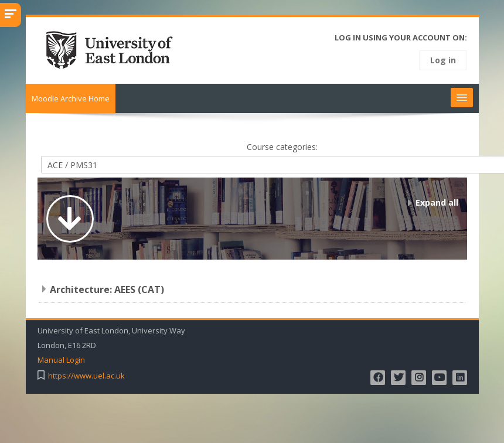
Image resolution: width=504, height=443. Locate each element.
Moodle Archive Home (72, 98)
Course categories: (283, 147)
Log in (443, 60)
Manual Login (62, 360)
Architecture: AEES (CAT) (108, 289)
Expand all (437, 202)
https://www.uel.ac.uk (88, 376)
